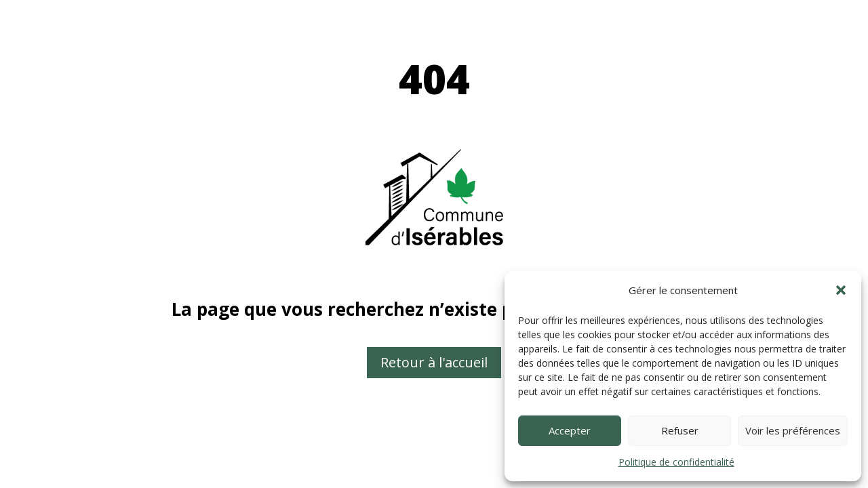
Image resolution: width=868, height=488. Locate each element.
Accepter (570, 430)
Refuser (680, 430)
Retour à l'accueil (434, 362)
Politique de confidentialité (676, 462)
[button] (841, 290)
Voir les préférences (793, 430)
